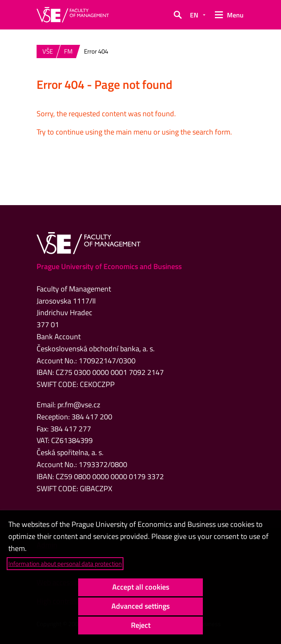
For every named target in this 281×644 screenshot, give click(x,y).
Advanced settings (140, 606)
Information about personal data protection (65, 564)
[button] (177, 15)
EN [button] (194, 15)
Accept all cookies (141, 587)
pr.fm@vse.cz (79, 405)
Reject (141, 625)
